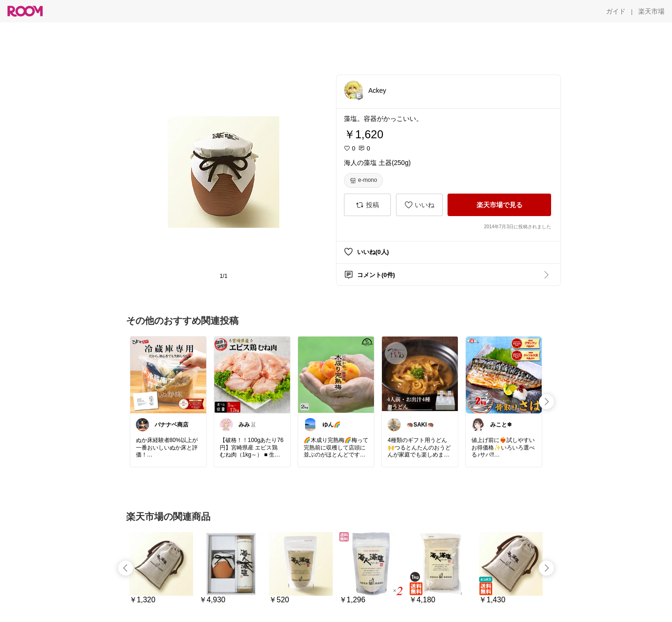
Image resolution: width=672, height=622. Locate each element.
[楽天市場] (651, 11)
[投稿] (367, 205)
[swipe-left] (126, 568)
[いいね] (419, 205)
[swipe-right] (546, 402)
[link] (168, 375)
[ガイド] (616, 11)
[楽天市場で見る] (499, 205)
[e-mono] (363, 180)
